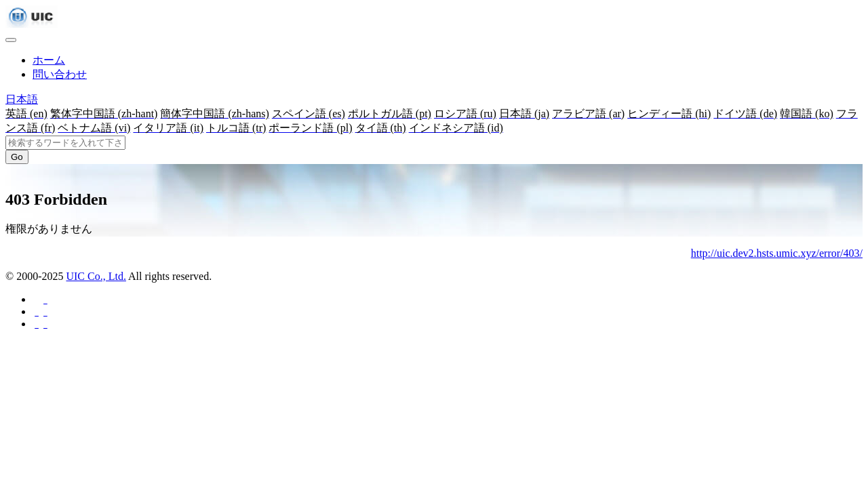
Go (17, 157)
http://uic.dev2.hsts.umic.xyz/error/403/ (777, 253)
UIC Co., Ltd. (96, 276)
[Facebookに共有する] (44, 299)
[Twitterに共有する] (44, 311)
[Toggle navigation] (11, 40)
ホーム (49, 60)
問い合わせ (60, 74)
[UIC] (32, 24)
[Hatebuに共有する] (44, 324)
